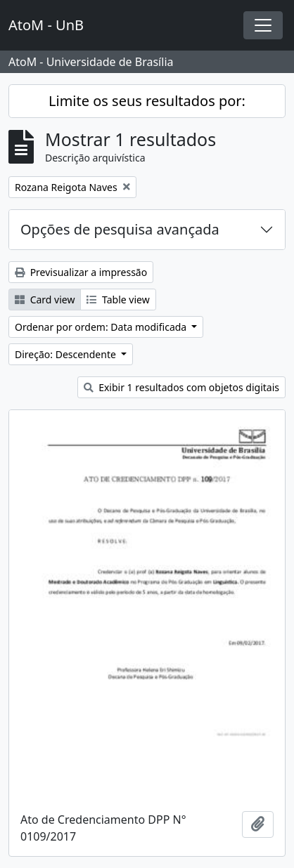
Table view (118, 300)
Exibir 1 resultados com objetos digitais (181, 387)
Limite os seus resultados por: (147, 101)
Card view (45, 300)
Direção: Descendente (67, 354)
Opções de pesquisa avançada (120, 229)
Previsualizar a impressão (81, 272)
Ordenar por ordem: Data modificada (102, 327)
